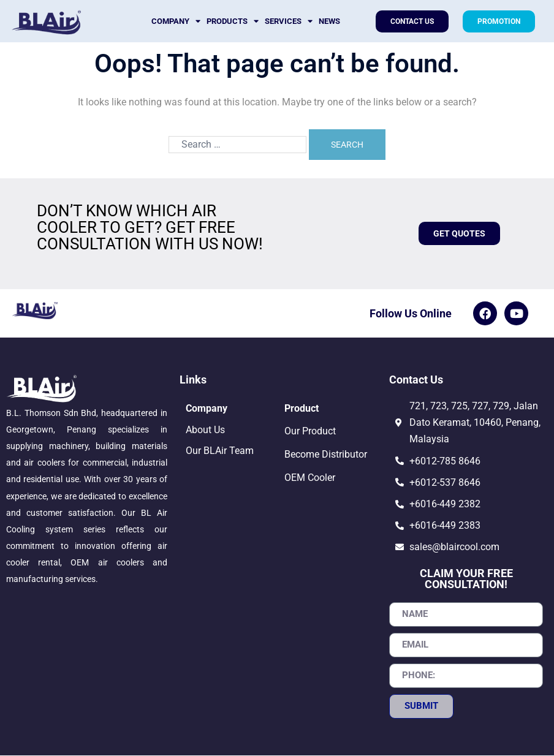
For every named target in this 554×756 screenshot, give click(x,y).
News (329, 21)
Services (289, 21)
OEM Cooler (310, 478)
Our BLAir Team (220, 451)
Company (176, 21)
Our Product (310, 432)
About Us (205, 430)
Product (302, 409)
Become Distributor (326, 455)
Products (233, 21)
